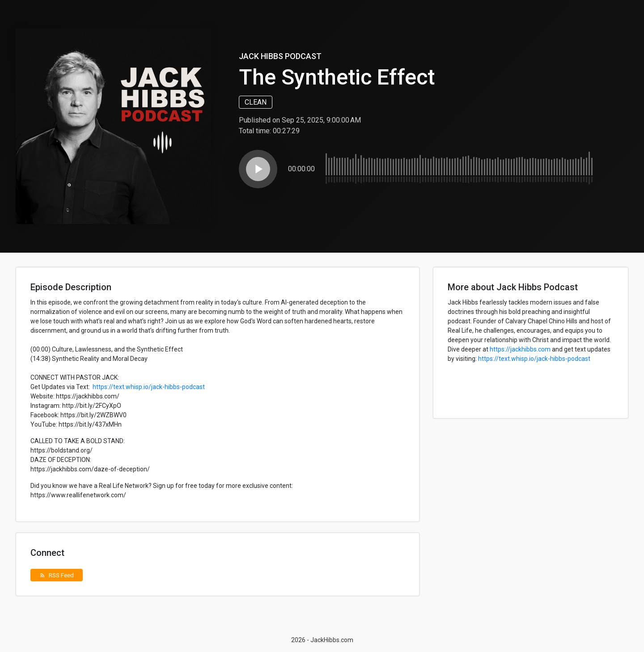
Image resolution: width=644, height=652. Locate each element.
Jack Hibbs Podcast (280, 56)
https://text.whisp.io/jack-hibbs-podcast (149, 387)
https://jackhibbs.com (520, 349)
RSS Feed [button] (57, 575)
